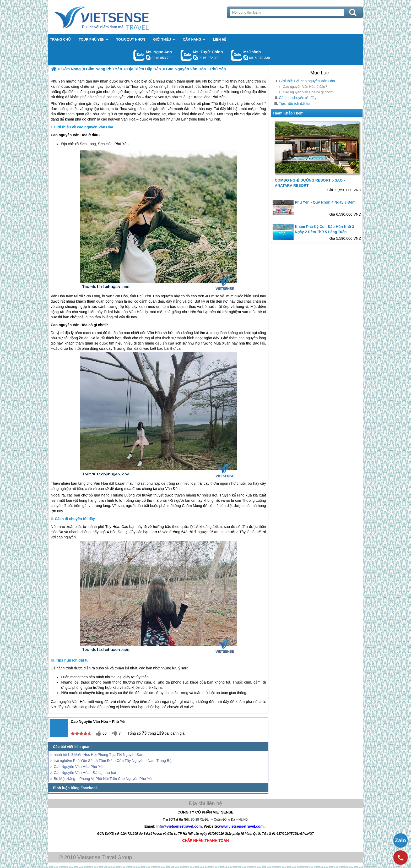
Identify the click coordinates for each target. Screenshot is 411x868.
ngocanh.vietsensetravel (148, 58)
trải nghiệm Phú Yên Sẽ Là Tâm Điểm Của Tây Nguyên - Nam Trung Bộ (113, 761)
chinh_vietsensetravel (195, 58)
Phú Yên (58, 103)
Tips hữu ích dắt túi (294, 103)
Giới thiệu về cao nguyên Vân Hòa (307, 81)
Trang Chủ (114, 17)
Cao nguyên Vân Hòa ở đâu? (305, 87)
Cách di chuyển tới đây (298, 98)
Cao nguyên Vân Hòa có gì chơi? (308, 92)
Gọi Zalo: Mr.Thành (237, 55)
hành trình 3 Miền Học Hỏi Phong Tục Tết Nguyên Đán (99, 755)
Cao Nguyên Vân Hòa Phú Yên (79, 767)
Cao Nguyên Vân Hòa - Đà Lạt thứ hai (85, 773)
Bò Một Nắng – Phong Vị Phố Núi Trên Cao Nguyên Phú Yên (104, 779)
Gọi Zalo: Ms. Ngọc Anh (139, 55)
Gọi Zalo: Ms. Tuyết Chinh (186, 55)
